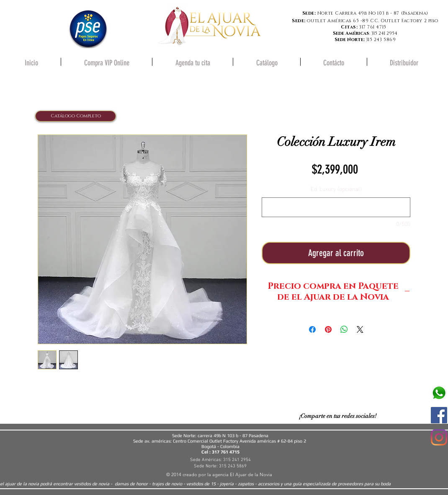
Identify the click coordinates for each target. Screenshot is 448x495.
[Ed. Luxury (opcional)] (336, 207)
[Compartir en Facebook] (312, 329)
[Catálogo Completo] (76, 116)
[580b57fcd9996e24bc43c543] (439, 393)
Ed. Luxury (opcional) (336, 190)
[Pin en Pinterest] (328, 329)
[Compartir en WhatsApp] (344, 329)
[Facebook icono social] (439, 415)
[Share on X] (360, 329)
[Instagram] (439, 437)
